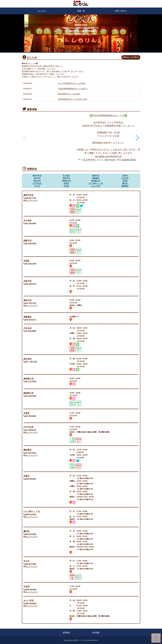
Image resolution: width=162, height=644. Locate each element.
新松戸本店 (37, 176)
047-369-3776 (30, 284)
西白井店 (37, 181)
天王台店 (125, 178)
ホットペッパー (32, 201)
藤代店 (125, 183)
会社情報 (96, 632)
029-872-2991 (30, 564)
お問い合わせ (121, 11)
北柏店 (125, 176)
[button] (137, 138)
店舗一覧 (81, 11)
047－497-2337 (30, 362)
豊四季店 (125, 186)
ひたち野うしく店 (96, 183)
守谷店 (66, 186)
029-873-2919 (30, 514)
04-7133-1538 (30, 264)
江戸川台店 (37, 183)
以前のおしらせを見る (130, 57)
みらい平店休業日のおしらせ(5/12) (72, 83)
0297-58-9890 (30, 603)
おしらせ (41, 11)
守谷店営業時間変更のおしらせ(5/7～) (73, 89)
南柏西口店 (96, 181)
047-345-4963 (30, 223)
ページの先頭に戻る (156, 639)
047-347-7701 (30, 198)
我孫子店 (96, 176)
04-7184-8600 (30, 331)
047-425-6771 (30, 320)
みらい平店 (96, 186)
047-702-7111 (30, 303)
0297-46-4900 (30, 589)
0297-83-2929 (30, 534)
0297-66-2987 (30, 479)
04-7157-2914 (30, 453)
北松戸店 (37, 178)
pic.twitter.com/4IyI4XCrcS (108, 156)
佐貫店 (66, 183)
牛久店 (37, 186)
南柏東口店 (66, 181)
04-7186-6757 (30, 430)
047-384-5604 (30, 416)
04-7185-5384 (30, 243)
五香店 (125, 181)
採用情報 (66, 632)
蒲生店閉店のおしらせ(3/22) (69, 94)
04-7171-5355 (30, 381)
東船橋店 (96, 178)
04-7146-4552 (30, 396)
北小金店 (66, 176)
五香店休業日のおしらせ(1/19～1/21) (72, 99)
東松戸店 (66, 178)
